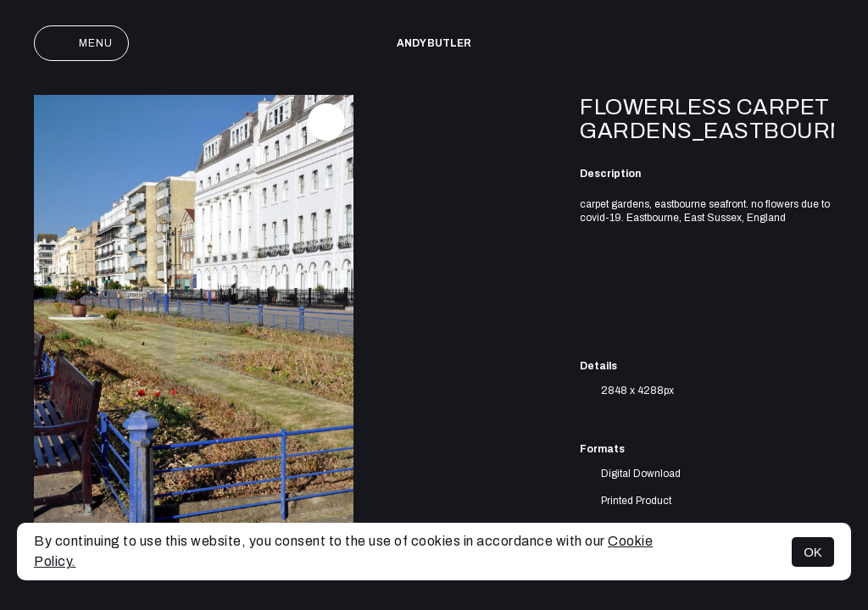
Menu (81, 43)
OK (813, 552)
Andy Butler (434, 43)
